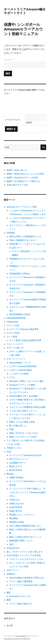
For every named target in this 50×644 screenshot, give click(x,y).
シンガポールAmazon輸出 (19, 370)
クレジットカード (15, 344)
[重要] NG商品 (16, 478)
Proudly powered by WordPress (17, 639)
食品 (11, 544)
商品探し (11, 474)
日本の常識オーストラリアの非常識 (24, 555)
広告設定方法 (13, 548)
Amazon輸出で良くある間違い (24, 396)
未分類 (10, 625)
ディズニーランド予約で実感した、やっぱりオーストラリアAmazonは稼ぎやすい (27, 492)
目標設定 (11, 574)
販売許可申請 (16, 470)
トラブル (11, 377)
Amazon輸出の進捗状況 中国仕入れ (27, 578)
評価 (11, 429)
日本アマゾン (13, 570)
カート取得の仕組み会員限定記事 (25, 340)
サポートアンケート (16, 359)
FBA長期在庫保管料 (16, 318)
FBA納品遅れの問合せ (20, 274)
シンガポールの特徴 (19, 374)
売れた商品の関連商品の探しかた (25, 526)
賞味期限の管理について (21, 541)
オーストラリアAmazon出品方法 (25, 455)
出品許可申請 (16, 507)
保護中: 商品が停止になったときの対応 (25, 174)
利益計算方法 (16, 511)
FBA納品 (11, 233)
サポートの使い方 (15, 348)
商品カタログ (16, 466)
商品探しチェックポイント (22, 515)
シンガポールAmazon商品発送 (22, 366)
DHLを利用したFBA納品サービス (25, 236)
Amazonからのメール (20, 596)
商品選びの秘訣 (17, 522)
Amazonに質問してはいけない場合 (26, 381)
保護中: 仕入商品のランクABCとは (23, 181)
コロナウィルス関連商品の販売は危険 (27, 407)
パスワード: (25, 63)
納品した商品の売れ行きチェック (25, 537)
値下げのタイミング (19, 459)
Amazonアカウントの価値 (22, 385)
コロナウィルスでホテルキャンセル (26, 559)
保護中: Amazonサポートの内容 (22, 177)
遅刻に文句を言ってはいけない (24, 433)
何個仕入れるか (17, 503)
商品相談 (13, 518)
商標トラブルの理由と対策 (22, 422)
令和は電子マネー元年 (17, 185)
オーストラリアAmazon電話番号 (23, 329)
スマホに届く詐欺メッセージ (23, 411)
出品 (9, 452)
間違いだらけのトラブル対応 (23, 437)
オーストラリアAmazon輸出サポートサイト (25, 11)
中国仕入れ (15, 500)
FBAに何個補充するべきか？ (23, 240)
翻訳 (9, 592)
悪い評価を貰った (18, 426)
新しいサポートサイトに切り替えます (25, 552)
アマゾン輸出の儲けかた (21, 604)
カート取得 (12, 337)
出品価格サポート (18, 463)
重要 (9, 600)
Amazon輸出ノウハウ (20, 363)
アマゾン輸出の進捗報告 (21, 581)
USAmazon (12, 322)
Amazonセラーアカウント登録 (22, 207)
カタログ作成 (13, 333)
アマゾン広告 (13, 325)
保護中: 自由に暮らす (17, 170)
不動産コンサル (14, 448)
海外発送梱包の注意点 (20, 314)
